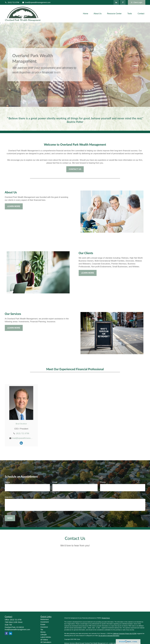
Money (43, 632)
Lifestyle (44, 635)
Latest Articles (46, 637)
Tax (42, 630)
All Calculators (46, 642)
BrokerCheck (106, 618)
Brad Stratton (21, 424)
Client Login (137, 2)
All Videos (44, 640)
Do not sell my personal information (109, 636)
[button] (86, 14)
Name (7, 482)
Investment (45, 622)
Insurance (44, 627)
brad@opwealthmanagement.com (36, 2)
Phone (103, 482)
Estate (43, 624)
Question (9, 497)
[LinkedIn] (116, 2)
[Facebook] (123, 2)
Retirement (45, 619)
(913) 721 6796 (12, 2)
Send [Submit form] (10, 518)
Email (55, 482)
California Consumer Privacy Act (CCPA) (125, 634)
